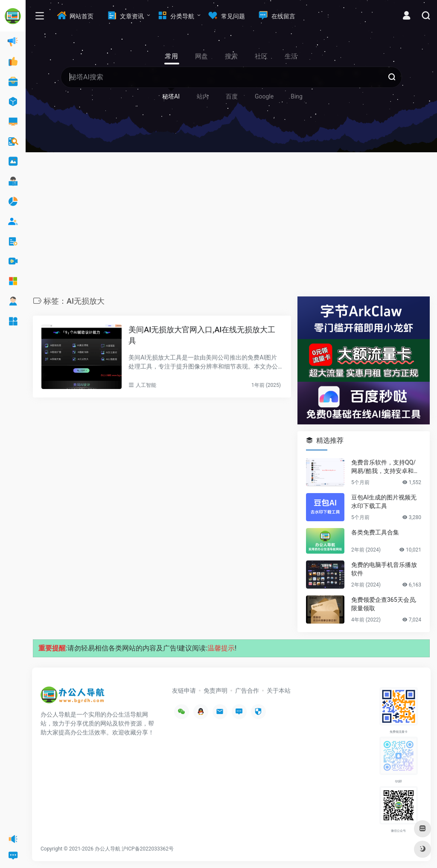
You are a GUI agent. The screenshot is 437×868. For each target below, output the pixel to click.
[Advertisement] (231, 226)
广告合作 (247, 691)
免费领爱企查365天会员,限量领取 (384, 604)
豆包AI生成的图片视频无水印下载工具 (384, 502)
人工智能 (146, 385)
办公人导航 (108, 849)
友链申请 (184, 691)
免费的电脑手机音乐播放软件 (384, 569)
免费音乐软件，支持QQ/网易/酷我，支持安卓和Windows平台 (386, 467)
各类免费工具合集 (375, 532)
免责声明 (216, 691)
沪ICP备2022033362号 (148, 849)
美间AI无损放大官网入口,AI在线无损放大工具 (202, 335)
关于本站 (279, 691)
